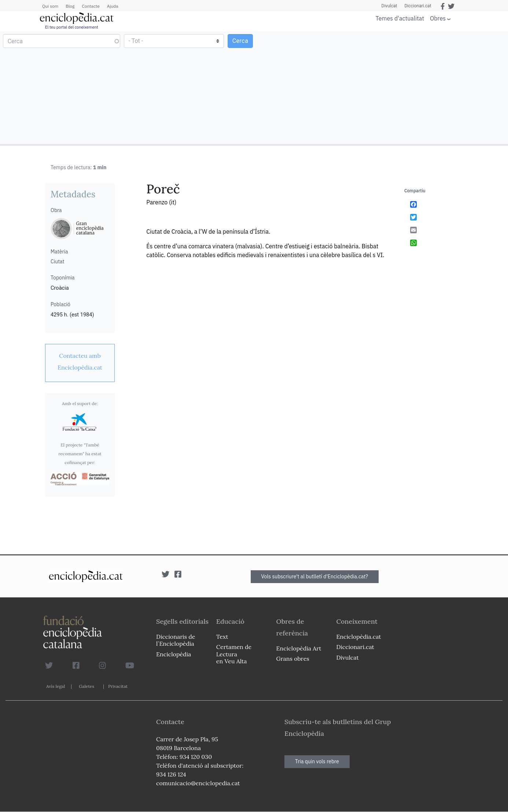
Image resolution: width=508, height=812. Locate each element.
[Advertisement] (380, 87)
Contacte (91, 6)
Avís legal (56, 686)
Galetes (86, 686)
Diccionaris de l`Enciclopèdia (176, 640)
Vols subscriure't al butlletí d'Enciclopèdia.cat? (315, 576)
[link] (80, 361)
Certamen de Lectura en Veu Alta (234, 654)
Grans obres (293, 659)
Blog (70, 6)
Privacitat (118, 686)
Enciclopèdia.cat (358, 637)
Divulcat (389, 6)
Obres (438, 18)
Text (222, 637)
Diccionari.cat (418, 6)
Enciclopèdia (174, 654)
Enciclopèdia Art (299, 648)
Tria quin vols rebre (317, 761)
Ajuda (113, 6)
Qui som (50, 6)
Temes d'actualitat (400, 18)
